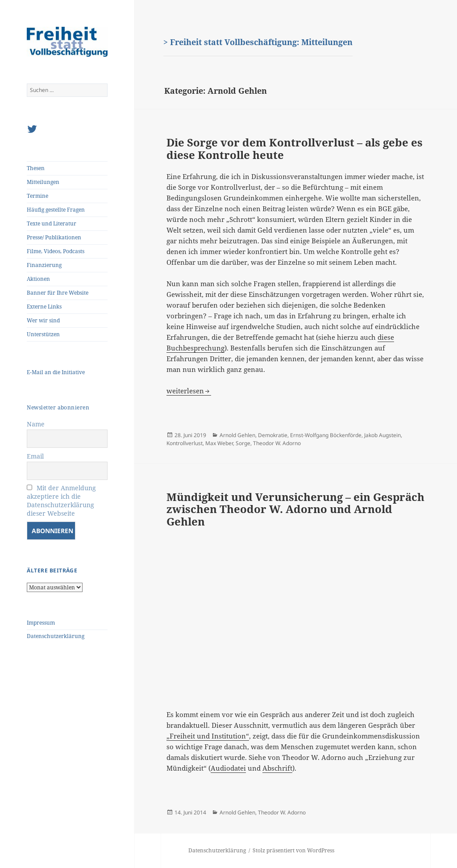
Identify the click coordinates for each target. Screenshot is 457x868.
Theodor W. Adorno (277, 443)
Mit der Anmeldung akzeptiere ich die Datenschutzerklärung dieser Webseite (61, 501)
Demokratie (273, 435)
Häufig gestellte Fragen (56, 210)
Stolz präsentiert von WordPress (293, 850)
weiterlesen (189, 391)
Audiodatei (228, 768)
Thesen (36, 168)
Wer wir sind (43, 320)
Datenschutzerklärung (56, 636)
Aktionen (38, 279)
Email (35, 456)
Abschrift (277, 768)
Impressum (41, 623)
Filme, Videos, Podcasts (56, 251)
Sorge (243, 443)
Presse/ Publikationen (54, 237)
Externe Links (44, 307)
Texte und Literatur (52, 223)
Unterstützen (43, 334)
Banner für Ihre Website (58, 293)
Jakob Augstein (382, 435)
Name (36, 424)
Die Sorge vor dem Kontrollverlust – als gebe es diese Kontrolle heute (295, 148)
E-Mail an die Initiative (56, 372)
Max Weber (219, 443)
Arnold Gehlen (237, 435)
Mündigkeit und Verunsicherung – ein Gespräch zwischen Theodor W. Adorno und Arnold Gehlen (295, 509)
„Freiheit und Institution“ (208, 736)
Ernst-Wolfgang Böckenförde (326, 435)
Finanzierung (44, 265)
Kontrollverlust (185, 443)
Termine (37, 196)
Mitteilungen (43, 182)
